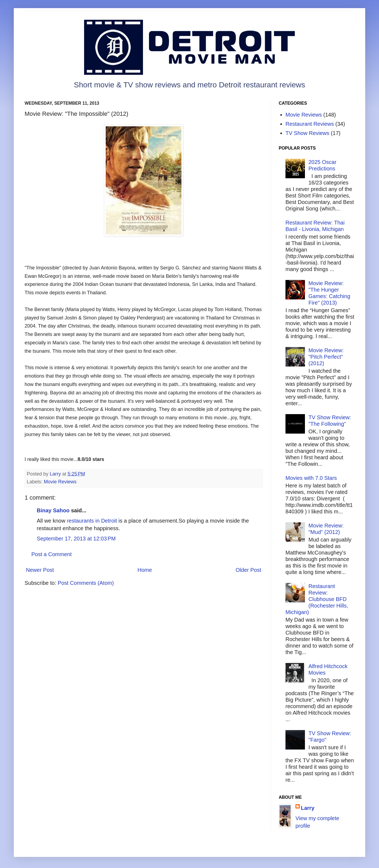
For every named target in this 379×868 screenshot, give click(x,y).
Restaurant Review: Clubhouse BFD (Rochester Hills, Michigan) (317, 599)
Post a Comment (51, 554)
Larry (308, 808)
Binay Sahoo (53, 510)
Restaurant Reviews (310, 124)
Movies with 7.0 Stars (311, 478)
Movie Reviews (60, 482)
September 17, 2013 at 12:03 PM (76, 539)
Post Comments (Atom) (86, 583)
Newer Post (40, 570)
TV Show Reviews (307, 133)
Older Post (248, 570)
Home (145, 570)
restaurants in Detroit (92, 521)
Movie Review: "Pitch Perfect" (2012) (326, 357)
